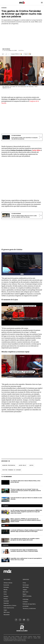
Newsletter (7, 615)
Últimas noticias (8, 583)
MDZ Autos (7, 612)
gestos (31, 465)
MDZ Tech (25, 592)
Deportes (6, 603)
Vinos (5, 594)
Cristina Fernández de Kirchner (12, 470)
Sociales (6, 596)
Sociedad (4, 8)
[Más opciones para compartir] (6, 54)
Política (6, 599)
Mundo (6, 590)
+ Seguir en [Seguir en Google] (27, 54)
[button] (42, 3)
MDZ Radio (26, 587)
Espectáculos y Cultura (10, 606)
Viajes (5, 610)
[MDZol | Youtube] (24, 620)
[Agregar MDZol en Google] (16, 54)
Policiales (6, 587)
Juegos (25, 590)
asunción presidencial (9, 465)
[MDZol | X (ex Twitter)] (28, 620)
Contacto (25, 602)
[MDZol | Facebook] (16, 620)
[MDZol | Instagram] (20, 620)
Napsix (25, 594)
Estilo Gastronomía (9, 608)
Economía (6, 585)
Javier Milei (22, 465)
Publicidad (26, 599)
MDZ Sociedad (6, 49)
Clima (24, 583)
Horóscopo (26, 585)
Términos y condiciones (29, 608)
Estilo (5, 592)
